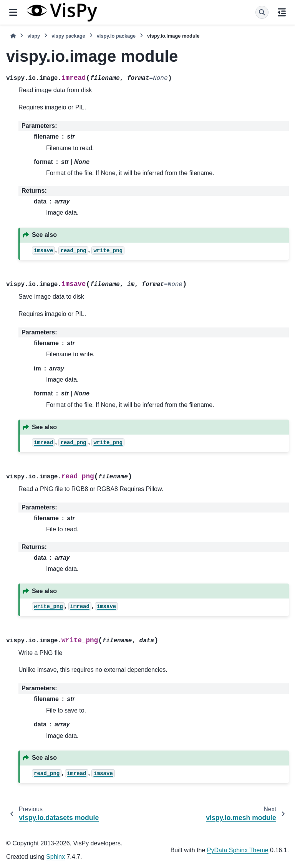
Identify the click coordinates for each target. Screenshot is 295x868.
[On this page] (282, 12)
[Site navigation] (13, 12)
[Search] (262, 12)
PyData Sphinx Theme (238, 850)
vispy (34, 36)
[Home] (13, 36)
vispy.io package (116, 36)
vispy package (68, 36)
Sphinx (56, 857)
